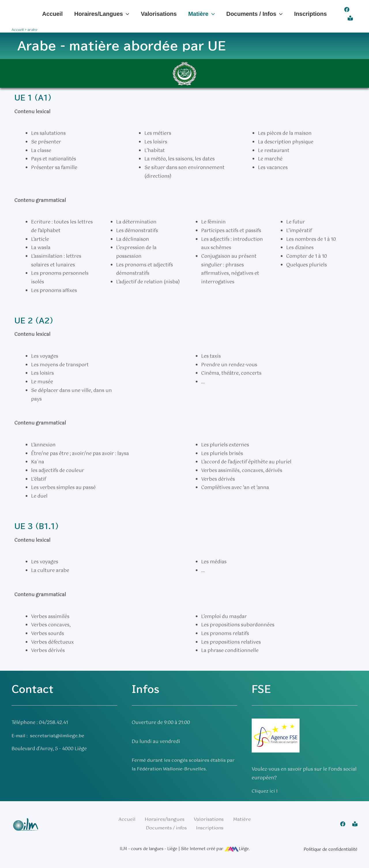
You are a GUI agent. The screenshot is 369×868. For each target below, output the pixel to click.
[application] (126, 14)
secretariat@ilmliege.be (59, 736)
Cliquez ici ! (265, 791)
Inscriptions (310, 14)
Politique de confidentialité (331, 849)
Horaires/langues (102, 14)
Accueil (52, 14)
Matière (202, 14)
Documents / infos (254, 14)
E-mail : (21, 736)
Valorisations (159, 14)
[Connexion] (350, 18)
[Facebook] (347, 10)
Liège (237, 849)
